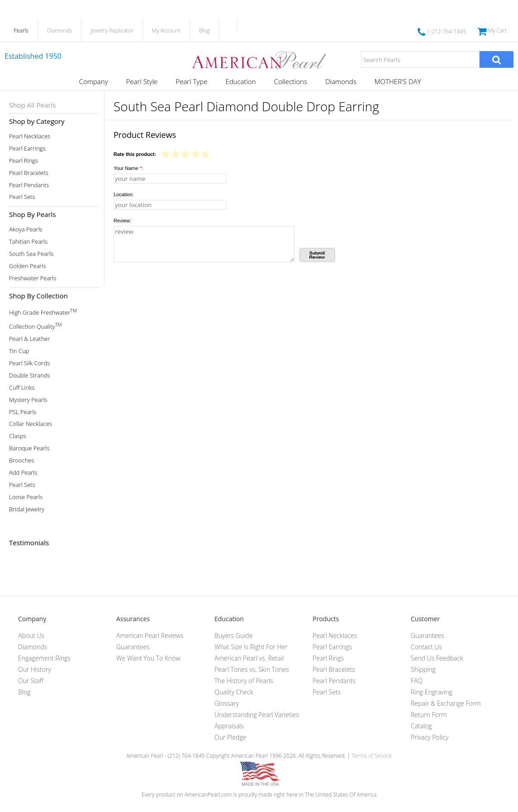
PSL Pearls (23, 412)
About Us (31, 635)
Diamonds (59, 31)
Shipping (423, 669)
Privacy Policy (430, 737)
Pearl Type (191, 81)
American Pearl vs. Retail (249, 658)
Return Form (429, 715)
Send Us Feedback (437, 658)
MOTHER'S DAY (398, 81)
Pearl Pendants (29, 185)
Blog (204, 31)
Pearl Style (142, 81)
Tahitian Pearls (28, 242)
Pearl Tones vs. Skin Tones (252, 669)
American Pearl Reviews (150, 635)
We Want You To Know (148, 658)
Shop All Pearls (32, 105)
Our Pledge (230, 737)
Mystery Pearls (28, 400)
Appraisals (229, 726)
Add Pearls (23, 473)
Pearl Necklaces (30, 136)
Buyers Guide (233, 635)
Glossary (227, 703)
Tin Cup (19, 351)
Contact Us (426, 647)
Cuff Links (22, 388)
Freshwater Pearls (33, 278)
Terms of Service (372, 756)
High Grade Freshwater (43, 312)
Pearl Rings (24, 161)
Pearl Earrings (27, 149)
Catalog (421, 726)
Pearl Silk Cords (29, 363)
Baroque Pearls (29, 448)
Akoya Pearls (26, 229)
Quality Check (234, 692)
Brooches (22, 460)
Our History (35, 669)
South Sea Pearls (31, 254)
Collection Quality (36, 326)
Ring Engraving (432, 692)
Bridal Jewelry (27, 509)
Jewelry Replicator (112, 31)
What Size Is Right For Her (251, 647)
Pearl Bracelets (29, 173)
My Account (166, 31)
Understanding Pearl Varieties (257, 715)
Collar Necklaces (31, 424)
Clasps (18, 436)
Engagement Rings (44, 658)
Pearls (21, 31)
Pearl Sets (22, 197)
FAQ (417, 681)
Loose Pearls (26, 497)
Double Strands (30, 375)
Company (94, 81)
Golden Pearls (28, 266)
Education (240, 81)
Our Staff (31, 681)
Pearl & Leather (30, 339)
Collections (291, 81)
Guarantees (133, 647)
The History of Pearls (244, 681)
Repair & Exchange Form (446, 703)
